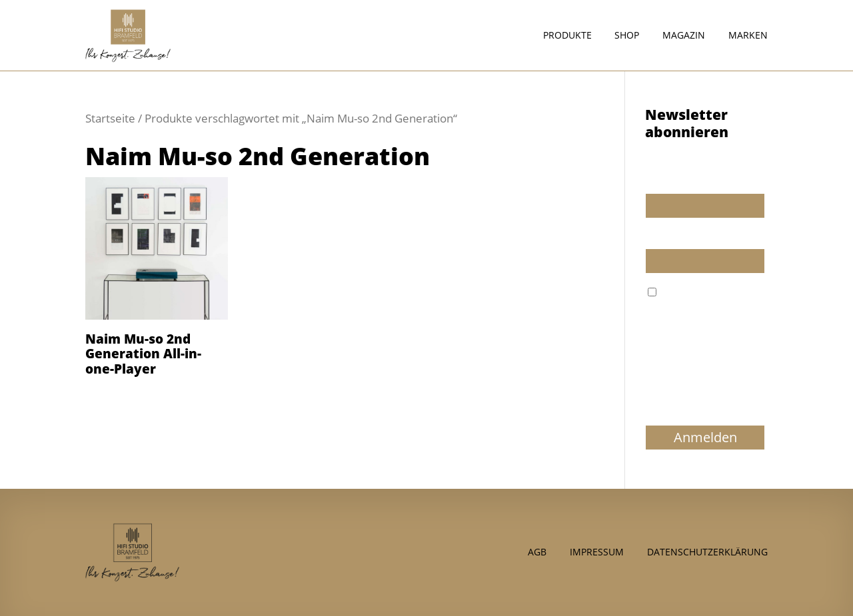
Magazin (684, 36)
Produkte (567, 36)
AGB (537, 551)
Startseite (110, 118)
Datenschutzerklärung (707, 551)
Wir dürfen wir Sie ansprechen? (686, 175)
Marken (748, 36)
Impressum (597, 551)
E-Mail (659, 237)
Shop (627, 36)
